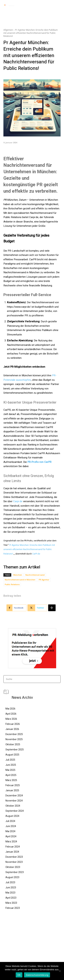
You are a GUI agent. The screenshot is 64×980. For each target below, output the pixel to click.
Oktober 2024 (13, 806)
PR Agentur (44, 580)
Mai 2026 (10, 709)
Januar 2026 (12, 729)
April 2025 (11, 775)
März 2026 (11, 719)
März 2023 (11, 903)
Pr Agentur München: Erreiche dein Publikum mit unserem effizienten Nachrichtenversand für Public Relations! (29, 549)
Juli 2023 (10, 882)
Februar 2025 (13, 785)
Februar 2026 (13, 724)
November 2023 (14, 862)
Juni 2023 (11, 888)
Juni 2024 (11, 826)
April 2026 (11, 714)
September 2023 (15, 872)
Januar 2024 (12, 852)
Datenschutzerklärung (37, 975)
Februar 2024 (13, 847)
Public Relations (12, 584)
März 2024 (11, 842)
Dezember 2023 (14, 857)
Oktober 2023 (13, 867)
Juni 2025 (11, 765)
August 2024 (12, 816)
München (18, 575)
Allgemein (8, 30)
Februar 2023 (13, 908)
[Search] (57, 679)
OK (19, 975)
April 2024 (11, 836)
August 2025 (12, 755)
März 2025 (11, 780)
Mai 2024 (10, 831)
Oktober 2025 (13, 744)
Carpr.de (18, 501)
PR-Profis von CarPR (39, 462)
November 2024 (14, 801)
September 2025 (15, 750)
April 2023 (11, 898)
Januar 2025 (12, 790)
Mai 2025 (10, 770)
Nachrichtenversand (35, 575)
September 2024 (15, 811)
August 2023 (12, 877)
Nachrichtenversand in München (20, 580)
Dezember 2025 (14, 734)
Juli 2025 (10, 760)
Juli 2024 (10, 821)
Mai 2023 (10, 893)
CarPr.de (36, 554)
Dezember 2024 (14, 796)
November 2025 (14, 739)
